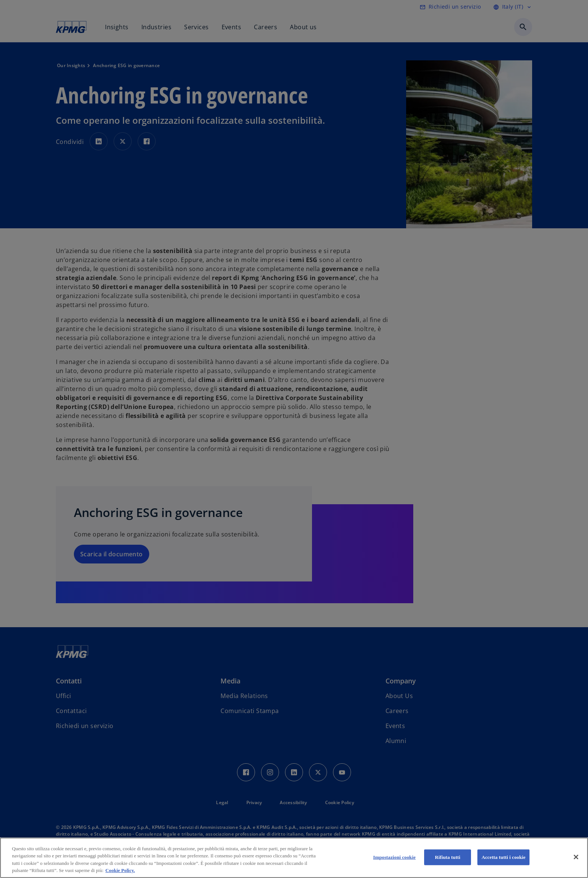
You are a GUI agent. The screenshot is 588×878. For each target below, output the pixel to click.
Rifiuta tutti (448, 857)
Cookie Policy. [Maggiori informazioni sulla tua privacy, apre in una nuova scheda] (120, 870)
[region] (294, 858)
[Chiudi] (576, 857)
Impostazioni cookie (394, 857)
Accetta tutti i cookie (503, 857)
